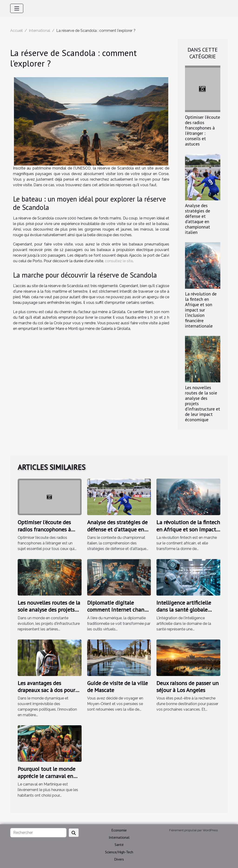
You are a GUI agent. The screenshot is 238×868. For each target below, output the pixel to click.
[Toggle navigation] (17, 8)
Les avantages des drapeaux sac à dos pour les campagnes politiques (48, 690)
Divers (119, 859)
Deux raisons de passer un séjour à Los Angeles (188, 687)
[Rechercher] (38, 833)
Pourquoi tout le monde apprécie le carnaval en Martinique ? (46, 776)
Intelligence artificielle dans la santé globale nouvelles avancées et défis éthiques (184, 613)
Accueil (17, 31)
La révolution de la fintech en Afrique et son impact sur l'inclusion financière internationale (201, 310)
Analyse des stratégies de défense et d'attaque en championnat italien (198, 219)
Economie (119, 830)
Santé (119, 845)
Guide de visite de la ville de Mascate (117, 687)
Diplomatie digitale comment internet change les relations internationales (119, 613)
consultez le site (119, 261)
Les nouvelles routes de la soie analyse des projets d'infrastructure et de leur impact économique (49, 613)
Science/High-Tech (119, 852)
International (40, 31)
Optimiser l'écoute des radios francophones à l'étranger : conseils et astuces (203, 130)
